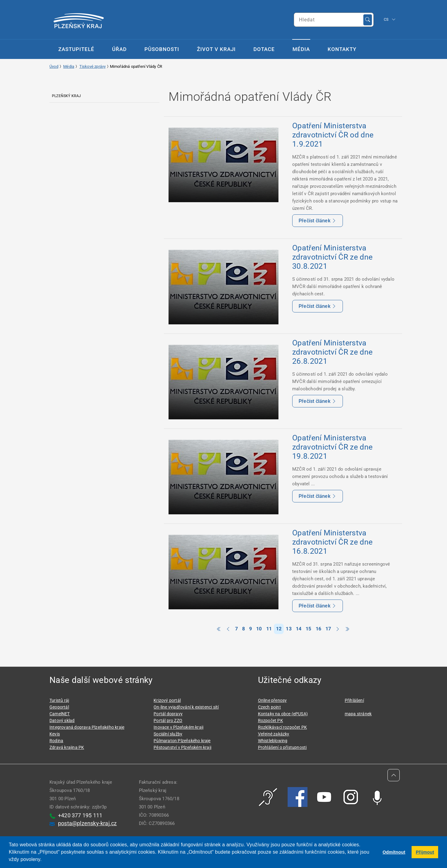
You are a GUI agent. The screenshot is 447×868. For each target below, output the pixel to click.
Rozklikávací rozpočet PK (283, 727)
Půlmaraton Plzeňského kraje (182, 741)
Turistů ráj (59, 700)
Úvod (54, 66)
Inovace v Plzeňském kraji (178, 727)
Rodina (56, 741)
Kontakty (342, 49)
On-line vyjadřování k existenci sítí (186, 707)
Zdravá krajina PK (67, 747)
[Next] (338, 629)
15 (308, 629)
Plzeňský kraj (67, 96)
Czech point (269, 707)
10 (259, 629)
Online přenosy (273, 700)
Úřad (119, 49)
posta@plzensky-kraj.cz (87, 823)
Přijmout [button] (425, 852)
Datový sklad (62, 720)
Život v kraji (216, 49)
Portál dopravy (168, 714)
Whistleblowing (273, 741)
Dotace (264, 49)
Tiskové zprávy (93, 66)
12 (279, 629)
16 (318, 629)
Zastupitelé (76, 49)
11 (269, 629)
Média (301, 49)
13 (289, 629)
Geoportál (59, 707)
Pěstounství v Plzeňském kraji (182, 747)
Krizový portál (167, 700)
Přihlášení (354, 700)
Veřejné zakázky (274, 734)
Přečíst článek (318, 221)
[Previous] (228, 629)
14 (299, 629)
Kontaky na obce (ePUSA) (283, 714)
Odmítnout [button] (394, 852)
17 (328, 629)
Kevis (55, 734)
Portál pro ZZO (168, 720)
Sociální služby (168, 734)
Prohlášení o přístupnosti (282, 747)
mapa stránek (358, 714)
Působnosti (162, 49)
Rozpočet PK (271, 720)
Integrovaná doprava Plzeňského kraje (87, 727)
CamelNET (60, 714)
